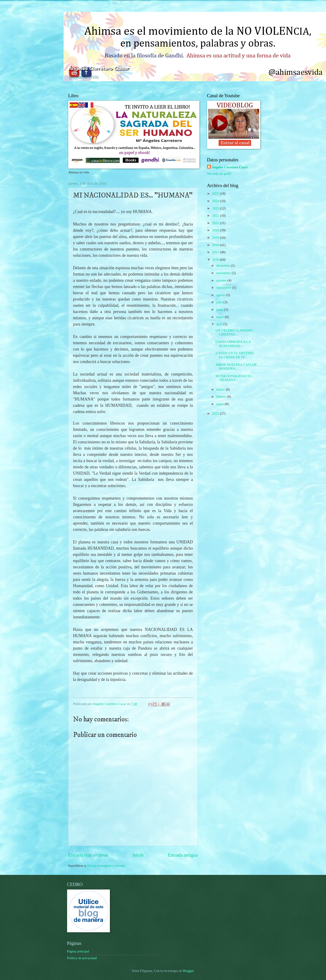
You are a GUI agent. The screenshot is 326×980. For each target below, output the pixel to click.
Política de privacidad (82, 958)
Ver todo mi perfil (219, 174)
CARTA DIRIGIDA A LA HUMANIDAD (233, 344)
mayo (220, 317)
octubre (222, 280)
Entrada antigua (183, 855)
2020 (216, 230)
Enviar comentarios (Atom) (106, 866)
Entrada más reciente (88, 855)
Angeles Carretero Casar (230, 167)
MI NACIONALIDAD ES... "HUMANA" (235, 378)
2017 (216, 252)
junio (220, 310)
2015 (216, 413)
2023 (216, 208)
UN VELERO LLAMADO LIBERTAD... (234, 332)
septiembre (224, 288)
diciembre (224, 266)
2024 (216, 201)
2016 (216, 260)
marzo (221, 389)
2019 (216, 238)
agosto (221, 295)
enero (220, 404)
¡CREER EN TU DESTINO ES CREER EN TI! (234, 355)
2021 (216, 223)
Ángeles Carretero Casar (98, 68)
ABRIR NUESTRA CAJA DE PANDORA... (236, 367)
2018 (216, 245)
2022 (216, 216)
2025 (216, 194)
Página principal (78, 951)
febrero (222, 397)
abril (220, 324)
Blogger (188, 971)
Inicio (138, 855)
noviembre (224, 273)
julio (220, 302)
